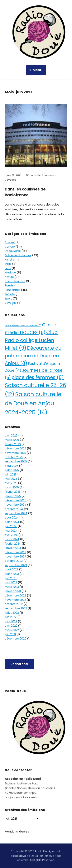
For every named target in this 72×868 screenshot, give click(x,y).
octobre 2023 (14, 561)
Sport (8, 299)
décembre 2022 (15, 596)
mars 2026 (12, 440)
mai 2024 (11, 531)
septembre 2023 (16, 565)
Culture (10, 247)
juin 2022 (11, 617)
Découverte (34, 175)
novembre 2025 (15, 453)
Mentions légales (17, 831)
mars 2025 (12, 487)
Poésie (9, 285)
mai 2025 (11, 479)
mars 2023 (12, 587)
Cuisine (10, 242)
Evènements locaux (18, 255)
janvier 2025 (13, 496)
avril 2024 (11, 535)
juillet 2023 (12, 574)
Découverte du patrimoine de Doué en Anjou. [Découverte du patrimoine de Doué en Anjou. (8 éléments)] (33, 356)
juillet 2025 (12, 470)
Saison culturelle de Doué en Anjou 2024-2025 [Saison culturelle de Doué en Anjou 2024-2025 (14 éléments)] (33, 403)
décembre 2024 (16, 500)
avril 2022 (11, 626)
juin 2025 (11, 475)
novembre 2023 (15, 557)
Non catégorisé (15, 281)
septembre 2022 (16, 608)
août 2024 (12, 518)
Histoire (10, 260)
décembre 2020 (16, 639)
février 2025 (13, 492)
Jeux (8, 268)
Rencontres (49, 175)
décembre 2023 (15, 552)
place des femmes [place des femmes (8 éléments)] (38, 377)
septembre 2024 (16, 513)
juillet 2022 (12, 613)
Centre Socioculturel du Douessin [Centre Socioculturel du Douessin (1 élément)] (23, 326)
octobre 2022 (14, 604)
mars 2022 (12, 630)
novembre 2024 (16, 505)
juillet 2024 (12, 522)
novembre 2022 (15, 600)
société (10, 294)
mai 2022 (11, 621)
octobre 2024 (14, 509)
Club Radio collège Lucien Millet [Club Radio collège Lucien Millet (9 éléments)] (31, 340)
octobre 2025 (14, 457)
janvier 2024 (13, 548)
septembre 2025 (16, 461)
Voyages (10, 180)
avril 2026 (11, 436)
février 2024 (13, 544)
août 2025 (12, 466)
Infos (8, 264)
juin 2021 (10, 634)
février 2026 (13, 444)
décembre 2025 (15, 448)
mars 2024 (12, 539)
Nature (9, 277)
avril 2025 (11, 483)
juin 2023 (11, 578)
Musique (10, 272)
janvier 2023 (13, 591)
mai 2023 (11, 582)
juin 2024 (11, 526)
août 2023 (12, 569)
